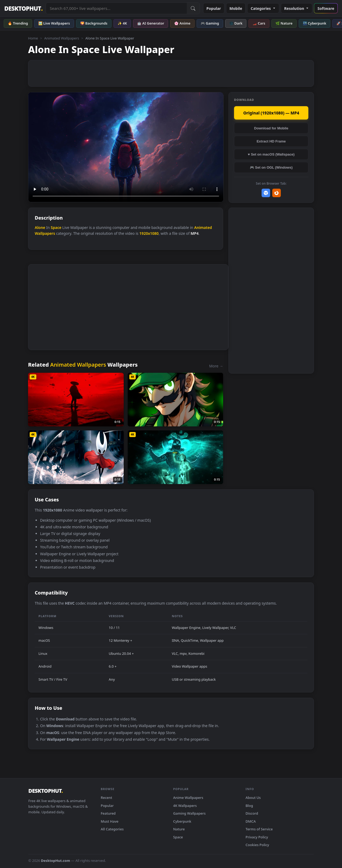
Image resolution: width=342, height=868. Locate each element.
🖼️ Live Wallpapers (54, 23)
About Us (253, 798)
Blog (249, 806)
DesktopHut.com (55, 861)
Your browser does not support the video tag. (126, 147)
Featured (108, 813)
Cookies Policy (257, 845)
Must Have (110, 821)
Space (56, 227)
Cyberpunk (182, 821)
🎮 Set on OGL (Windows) (271, 167)
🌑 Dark (236, 23)
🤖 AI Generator (151, 23)
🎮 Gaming (210, 23)
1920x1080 (149, 233)
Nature (179, 829)
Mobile (236, 8)
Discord (252, 813)
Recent (106, 798)
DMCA (251, 821)
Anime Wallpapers (188, 798)
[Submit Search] (193, 8)
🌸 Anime (182, 23)
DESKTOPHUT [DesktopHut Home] (23, 8)
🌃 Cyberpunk (315, 23)
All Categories (112, 829)
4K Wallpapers (185, 806)
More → (216, 366)
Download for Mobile (271, 128)
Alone (40, 227)
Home (33, 38)
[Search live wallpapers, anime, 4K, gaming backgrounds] (116, 8)
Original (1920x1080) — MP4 (271, 113)
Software (326, 8)
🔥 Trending (18, 23)
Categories (263, 8)
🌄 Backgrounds (94, 23)
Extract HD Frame (271, 141)
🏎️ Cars (259, 23)
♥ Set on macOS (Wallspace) (271, 154)
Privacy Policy (257, 837)
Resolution (297, 8)
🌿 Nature (284, 23)
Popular (214, 8)
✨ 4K (122, 23)
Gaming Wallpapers (189, 813)
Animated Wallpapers (62, 38)
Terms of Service (259, 829)
